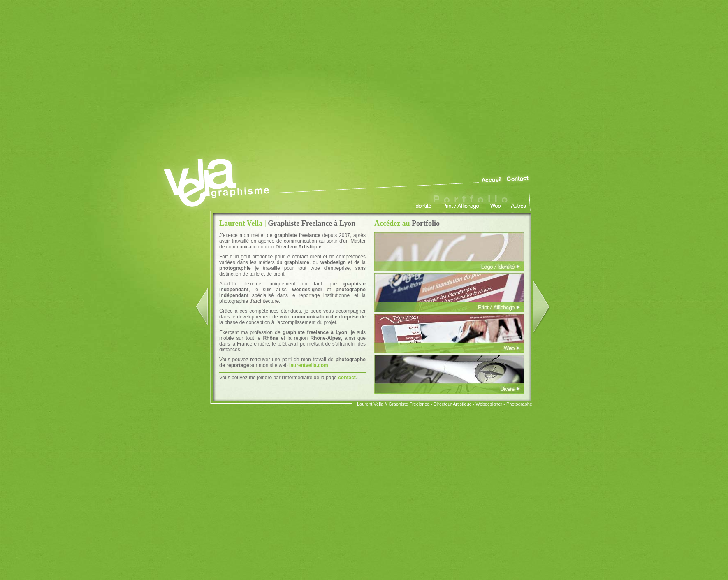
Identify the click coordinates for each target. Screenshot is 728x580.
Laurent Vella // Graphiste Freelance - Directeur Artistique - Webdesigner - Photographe (445, 404)
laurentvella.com (309, 365)
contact (347, 378)
